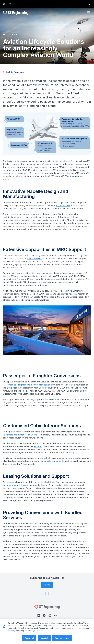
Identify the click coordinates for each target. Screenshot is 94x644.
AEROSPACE (12, 34)
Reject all (44, 639)
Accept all (29, 639)
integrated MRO (36, 260)
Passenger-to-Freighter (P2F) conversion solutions (27, 386)
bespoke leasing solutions (15, 486)
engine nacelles (62, 207)
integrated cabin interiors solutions (21, 436)
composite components (54, 462)
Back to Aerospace (14, 72)
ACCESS (39, 448)
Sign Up (47, 585)
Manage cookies (62, 639)
